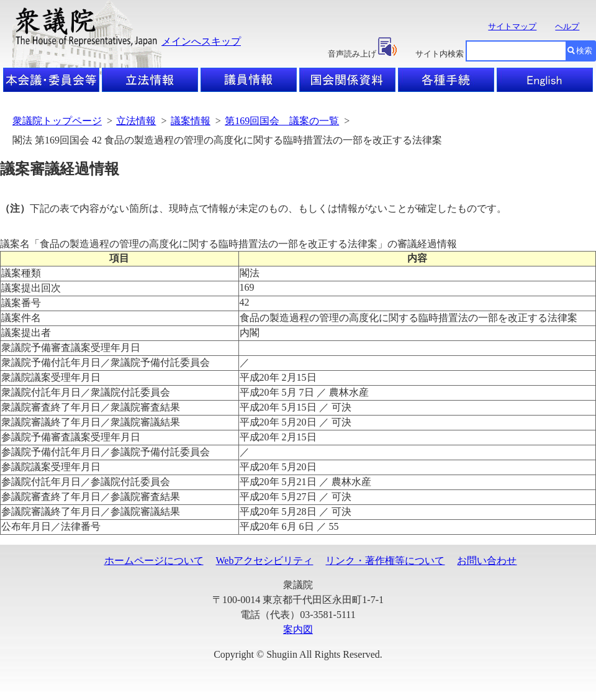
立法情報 (136, 121)
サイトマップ (512, 26)
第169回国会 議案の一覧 (282, 121)
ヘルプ (567, 26)
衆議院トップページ (57, 121)
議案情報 (191, 121)
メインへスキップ (201, 41)
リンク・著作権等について (385, 561)
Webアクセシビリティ (265, 561)
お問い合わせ (487, 561)
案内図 (298, 630)
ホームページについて (154, 561)
